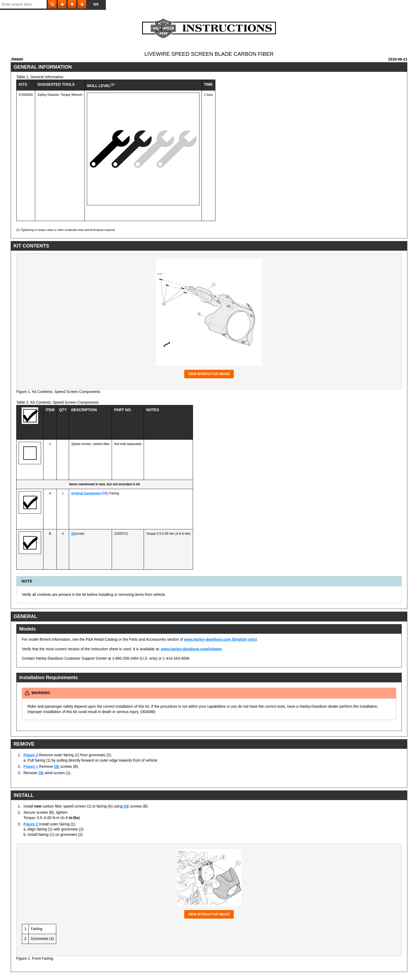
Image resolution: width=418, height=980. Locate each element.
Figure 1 (31, 766)
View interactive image (209, 374)
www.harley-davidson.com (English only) (221, 639)
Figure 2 (31, 755)
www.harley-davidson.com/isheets (191, 649)
